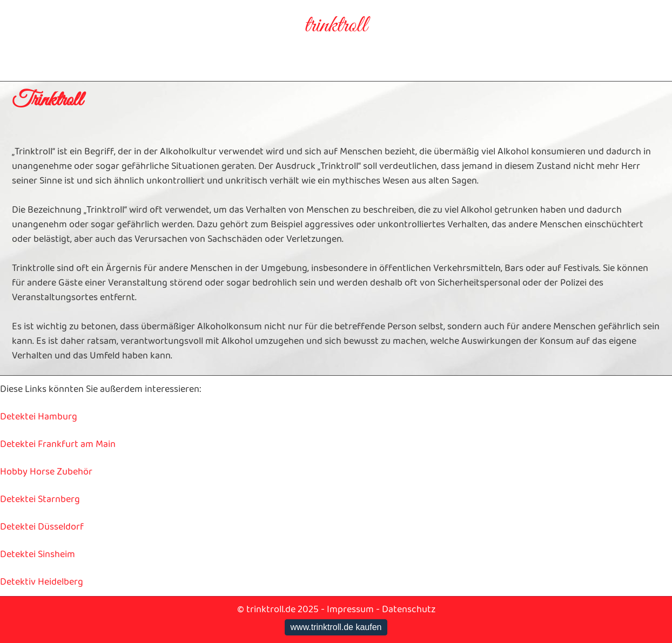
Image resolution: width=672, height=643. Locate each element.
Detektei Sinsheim (38, 554)
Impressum (350, 610)
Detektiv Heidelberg (42, 582)
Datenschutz (409, 610)
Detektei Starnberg (40, 499)
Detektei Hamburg (39, 417)
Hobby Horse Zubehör (46, 472)
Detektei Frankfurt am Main (58, 444)
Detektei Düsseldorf (42, 527)
